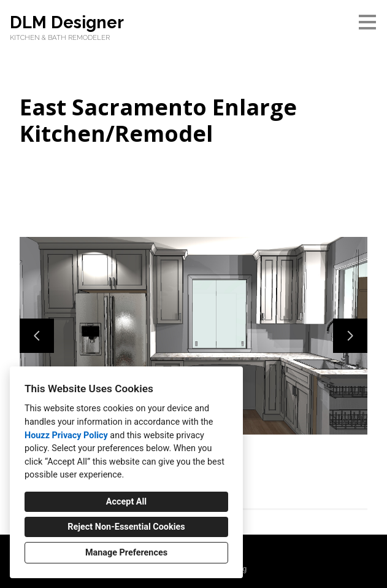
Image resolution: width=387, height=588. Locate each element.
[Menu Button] (367, 22)
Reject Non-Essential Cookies (126, 527)
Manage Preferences (126, 553)
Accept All (126, 502)
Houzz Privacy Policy (66, 435)
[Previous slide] (37, 336)
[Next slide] (350, 336)
